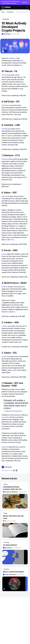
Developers (10, 12)
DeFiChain (5, 105)
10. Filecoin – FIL (10, 71)
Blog (3, 12)
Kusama (4, 447)
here (22, 61)
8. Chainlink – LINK (11, 125)
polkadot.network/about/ (14, 411)
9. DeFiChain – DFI (11, 102)
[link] (6, 34)
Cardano (5, 326)
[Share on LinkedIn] (16, 470)
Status (4, 196)
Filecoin (4, 75)
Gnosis (4, 254)
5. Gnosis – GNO (10, 250)
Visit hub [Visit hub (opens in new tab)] (25, 2)
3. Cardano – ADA (10, 322)
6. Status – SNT (9, 193)
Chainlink (5, 129)
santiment (12, 58)
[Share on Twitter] (11, 470)
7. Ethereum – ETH (11, 155)
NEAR (4, 287)
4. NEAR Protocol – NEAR (14, 283)
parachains (5, 417)
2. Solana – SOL (9, 353)
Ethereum (5, 159)
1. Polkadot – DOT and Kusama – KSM (12, 384)
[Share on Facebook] (14, 470)
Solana (4, 356)
